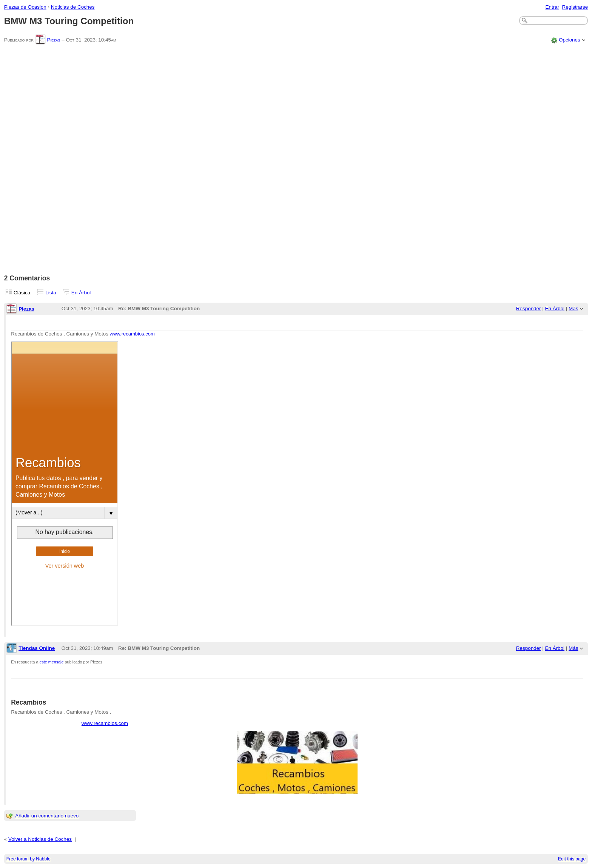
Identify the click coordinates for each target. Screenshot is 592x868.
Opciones (570, 40)
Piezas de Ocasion (25, 7)
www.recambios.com (132, 334)
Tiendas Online (37, 648)
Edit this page (572, 859)
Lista (51, 293)
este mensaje (52, 662)
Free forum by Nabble (29, 859)
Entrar (552, 7)
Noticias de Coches (73, 7)
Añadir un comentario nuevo (47, 816)
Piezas (53, 40)
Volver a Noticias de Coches (40, 839)
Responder (529, 309)
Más (573, 309)
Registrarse (575, 7)
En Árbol (81, 293)
